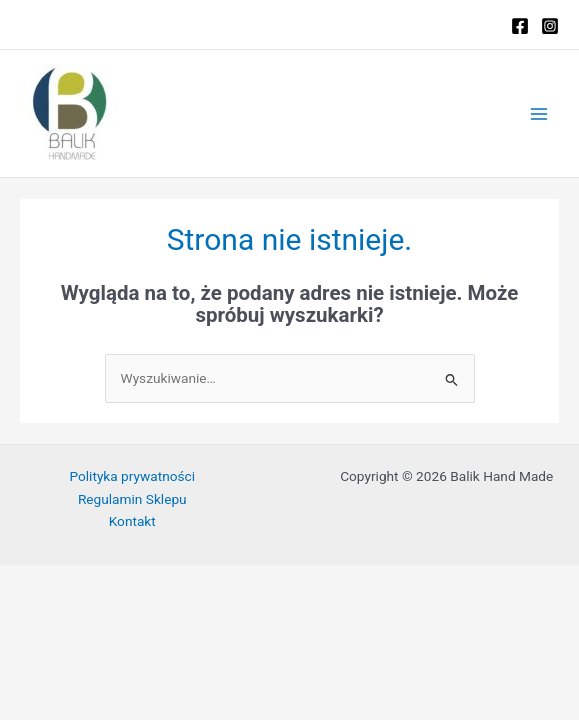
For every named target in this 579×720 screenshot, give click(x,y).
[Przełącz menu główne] (539, 113)
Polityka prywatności (132, 476)
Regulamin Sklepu (132, 499)
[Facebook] (520, 26)
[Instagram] (550, 26)
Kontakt (132, 521)
